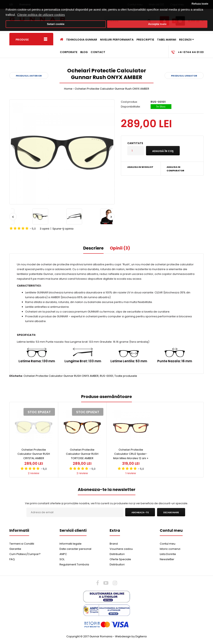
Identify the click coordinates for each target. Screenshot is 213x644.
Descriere (93, 248)
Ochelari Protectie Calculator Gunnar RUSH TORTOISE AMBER (82, 454)
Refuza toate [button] (200, 4)
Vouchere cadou (121, 549)
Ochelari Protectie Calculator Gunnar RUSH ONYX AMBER (61, 376)
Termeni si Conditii (22, 544)
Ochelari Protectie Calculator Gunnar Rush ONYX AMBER (112, 89)
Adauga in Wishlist (140, 167)
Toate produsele (126, 376)
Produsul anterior (29, 76)
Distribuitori (117, 554)
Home (68, 89)
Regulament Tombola (74, 564)
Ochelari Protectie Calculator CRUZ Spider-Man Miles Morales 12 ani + (131, 454)
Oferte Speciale (120, 559)
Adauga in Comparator (175, 169)
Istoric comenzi (170, 549)
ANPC (63, 554)
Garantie (15, 549)
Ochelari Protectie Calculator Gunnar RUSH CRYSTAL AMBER (34, 454)
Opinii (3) (120, 248)
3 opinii (45, 229)
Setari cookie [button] (56, 24)
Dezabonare (171, 512)
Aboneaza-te (140, 512)
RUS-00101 (106, 376)
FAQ (12, 559)
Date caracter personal (75, 549)
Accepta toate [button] (157, 24)
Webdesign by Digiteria (131, 636)
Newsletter (167, 559)
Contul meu (168, 544)
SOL (62, 559)
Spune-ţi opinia (63, 229)
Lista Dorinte (168, 554)
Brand (114, 544)
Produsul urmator (184, 76)
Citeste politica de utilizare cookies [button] (41, 15)
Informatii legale (71, 544)
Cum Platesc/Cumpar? (25, 554)
